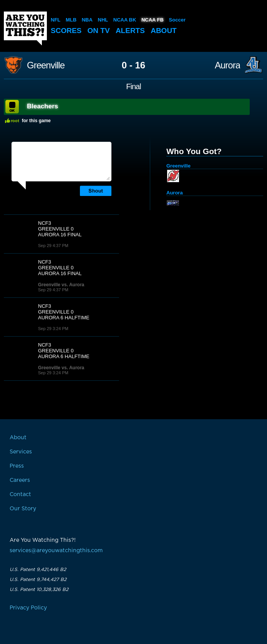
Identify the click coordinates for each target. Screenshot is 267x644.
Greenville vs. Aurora (61, 285)
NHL (103, 20)
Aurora (227, 65)
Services (21, 452)
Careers (20, 480)
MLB (71, 20)
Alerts (130, 31)
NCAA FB (153, 20)
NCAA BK (125, 20)
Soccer (177, 20)
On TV (99, 31)
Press (17, 466)
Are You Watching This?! (25, 28)
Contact (20, 495)
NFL (56, 20)
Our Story (23, 509)
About (164, 31)
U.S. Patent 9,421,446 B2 (38, 569)
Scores (66, 31)
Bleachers (42, 106)
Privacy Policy (28, 608)
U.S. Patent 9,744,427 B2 (38, 579)
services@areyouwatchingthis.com (56, 551)
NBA (87, 20)
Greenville (46, 65)
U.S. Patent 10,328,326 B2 (39, 589)
